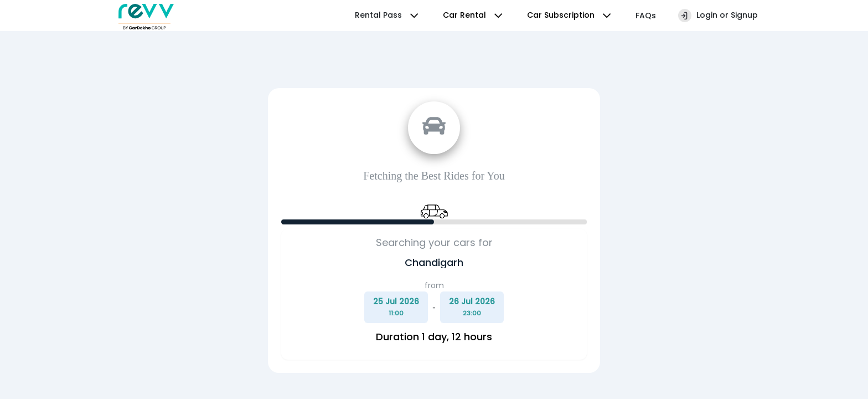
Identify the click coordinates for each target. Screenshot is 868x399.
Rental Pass (388, 16)
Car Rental (474, 16)
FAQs (646, 16)
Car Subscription (570, 16)
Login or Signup (718, 16)
